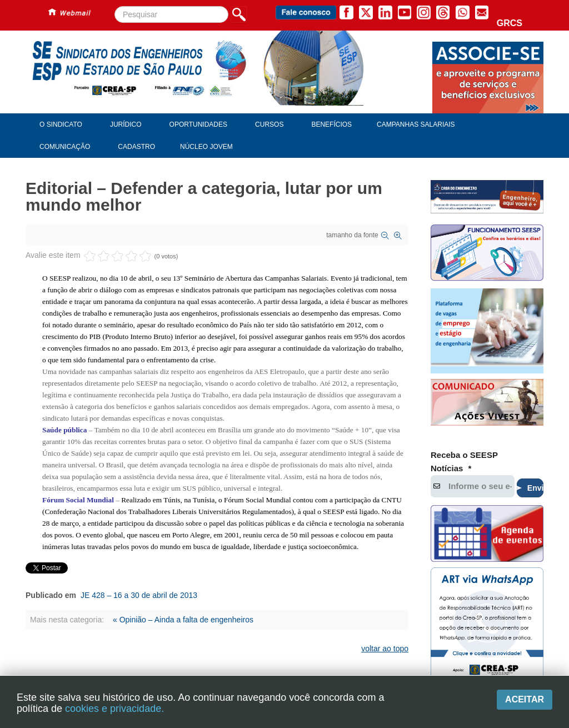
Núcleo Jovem (206, 147)
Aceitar (525, 699)
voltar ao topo (385, 649)
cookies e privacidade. (114, 709)
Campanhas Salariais (416, 124)
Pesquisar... (115, 6)
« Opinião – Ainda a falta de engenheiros (183, 620)
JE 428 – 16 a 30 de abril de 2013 (139, 595)
